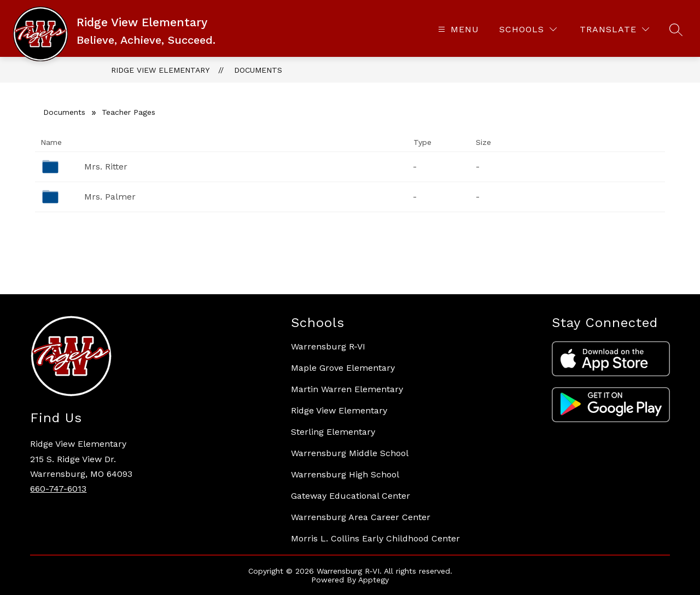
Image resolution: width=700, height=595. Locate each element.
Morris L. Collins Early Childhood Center (375, 538)
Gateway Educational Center (351, 496)
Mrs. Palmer (110, 197)
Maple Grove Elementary (343, 368)
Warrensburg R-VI (328, 346)
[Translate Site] (614, 29)
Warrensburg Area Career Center (361, 517)
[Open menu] (457, 29)
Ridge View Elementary (160, 70)
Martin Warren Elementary (347, 389)
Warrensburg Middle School (350, 453)
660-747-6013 (58, 489)
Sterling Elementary (333, 432)
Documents (258, 70)
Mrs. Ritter (106, 167)
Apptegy (374, 580)
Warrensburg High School (345, 474)
